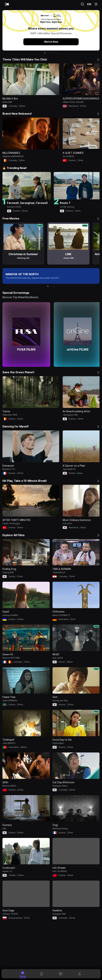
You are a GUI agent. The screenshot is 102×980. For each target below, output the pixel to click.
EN (89, 4)
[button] (45, 53)
